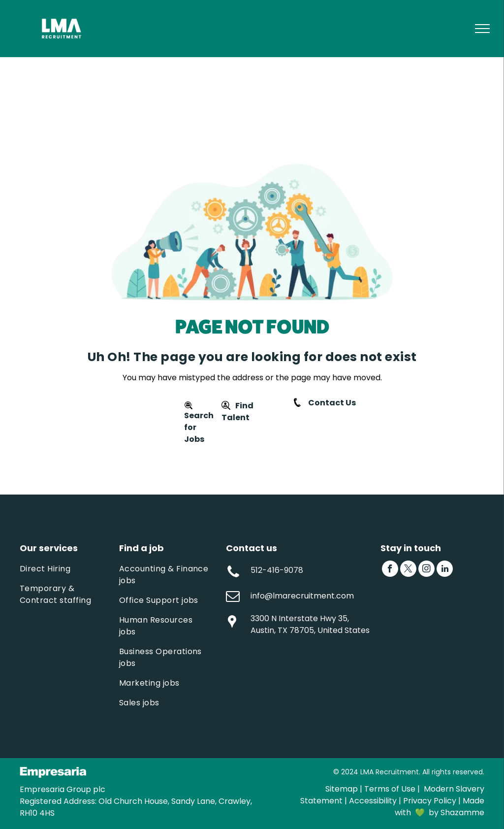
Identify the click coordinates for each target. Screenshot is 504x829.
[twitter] (408, 570)
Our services (49, 548)
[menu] (482, 29)
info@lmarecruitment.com (302, 596)
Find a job (142, 548)
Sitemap (342, 789)
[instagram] (426, 570)
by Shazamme (457, 812)
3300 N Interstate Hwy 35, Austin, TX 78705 (300, 624)
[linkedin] (445, 570)
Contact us (252, 548)
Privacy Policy (430, 801)
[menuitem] (67, 569)
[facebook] (390, 570)
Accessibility (373, 801)
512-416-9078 (277, 570)
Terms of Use (390, 789)
